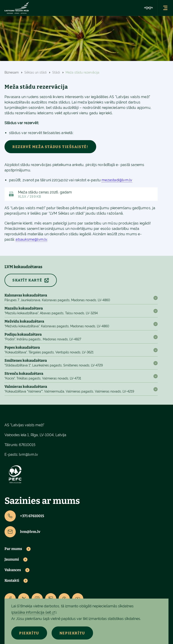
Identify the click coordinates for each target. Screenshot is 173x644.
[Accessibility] (148, 8)
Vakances (13, 570)
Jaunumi (12, 559)
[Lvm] (17, 8)
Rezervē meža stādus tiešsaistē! (50, 147)
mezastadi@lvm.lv (117, 180)
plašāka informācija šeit (32, 612)
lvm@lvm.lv (28, 454)
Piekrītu (29, 633)
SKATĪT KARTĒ (27, 280)
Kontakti (12, 581)
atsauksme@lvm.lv (31, 239)
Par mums (13, 549)
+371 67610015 (24, 516)
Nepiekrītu (72, 633)
